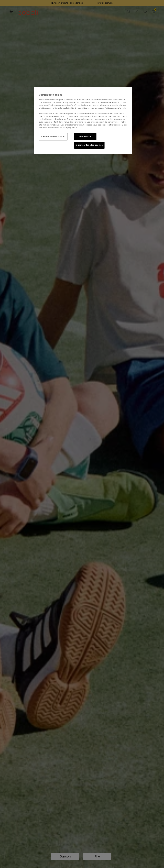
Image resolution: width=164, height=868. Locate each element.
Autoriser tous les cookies (89, 145)
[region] (83, 120)
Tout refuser (85, 137)
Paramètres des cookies (53, 137)
